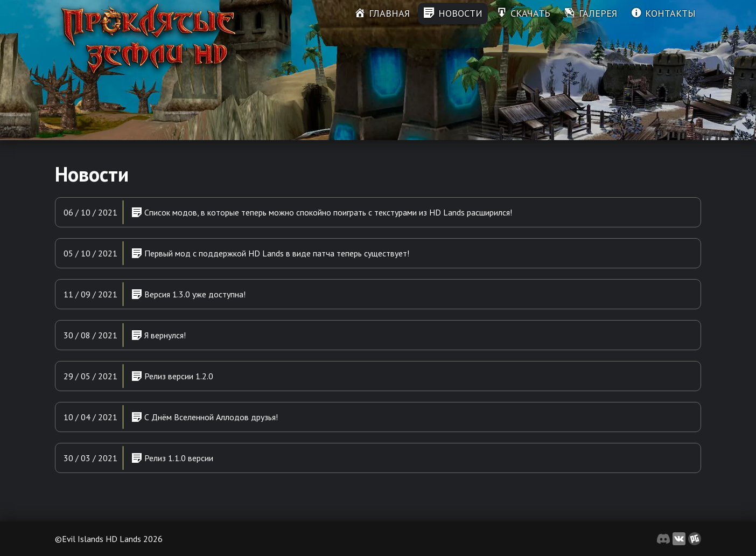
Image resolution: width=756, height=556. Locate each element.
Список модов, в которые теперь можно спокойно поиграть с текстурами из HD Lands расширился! (322, 212)
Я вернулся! (159, 335)
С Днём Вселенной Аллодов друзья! (205, 416)
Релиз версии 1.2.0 (172, 376)
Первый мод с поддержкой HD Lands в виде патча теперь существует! (270, 253)
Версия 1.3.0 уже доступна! (188, 294)
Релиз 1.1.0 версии (172, 457)
